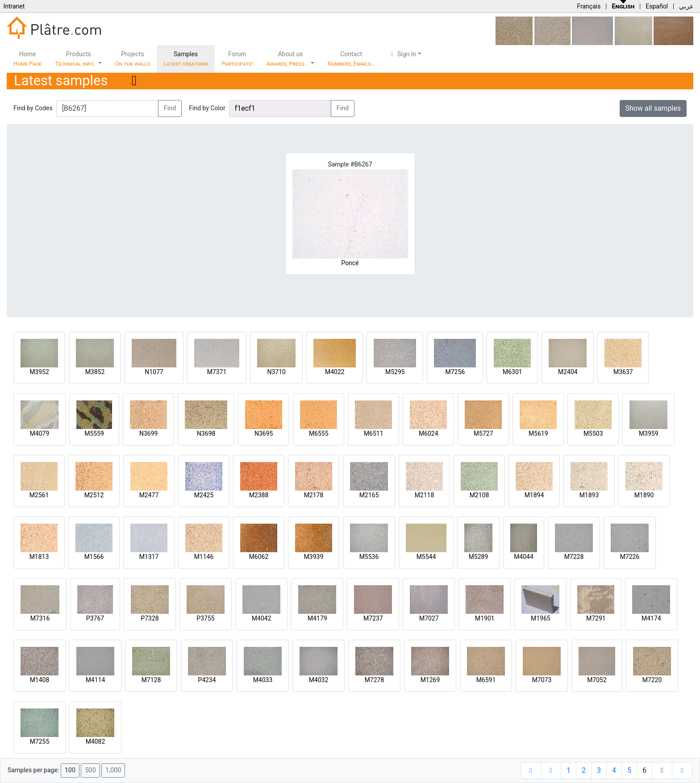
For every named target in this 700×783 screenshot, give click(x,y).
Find (170, 108)
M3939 (314, 557)
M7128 (151, 680)
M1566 (94, 557)
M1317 (149, 557)
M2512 (94, 495)
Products (76, 59)
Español (657, 6)
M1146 (204, 557)
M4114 (96, 680)
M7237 (373, 618)
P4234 (207, 680)
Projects (133, 59)
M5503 (593, 433)
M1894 (534, 495)
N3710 (276, 372)
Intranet (14, 6)
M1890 (644, 495)
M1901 (485, 618)
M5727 (483, 433)
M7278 (375, 680)
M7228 (574, 557)
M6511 (374, 433)
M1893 (589, 495)
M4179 (317, 618)
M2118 (425, 495)
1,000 (113, 770)
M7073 (542, 680)
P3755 (205, 618)
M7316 (40, 618)
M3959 (649, 433)
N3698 (206, 433)
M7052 (597, 680)
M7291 (596, 618)
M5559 (94, 433)
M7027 (429, 618)
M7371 (217, 372)
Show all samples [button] (653, 108)
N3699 (148, 433)
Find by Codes (33, 108)
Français (589, 6)
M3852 (95, 372)
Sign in (402, 54)
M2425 (204, 495)
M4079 (40, 433)
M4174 (651, 618)
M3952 (39, 372)
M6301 (512, 372)
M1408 (40, 680)
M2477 (149, 495)
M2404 (568, 372)
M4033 (263, 680)
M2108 (479, 495)
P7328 (150, 618)
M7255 (40, 741)
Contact (351, 59)
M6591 (486, 680)
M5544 (426, 557)
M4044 (524, 557)
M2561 (39, 495)
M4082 (96, 741)
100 (70, 770)
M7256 (455, 372)
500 (90, 770)
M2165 (369, 495)
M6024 (429, 433)
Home (27, 59)
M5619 (538, 433)
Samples (186, 59)
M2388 (259, 495)
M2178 (314, 495)
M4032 (319, 680)
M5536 (369, 557)
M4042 (262, 618)
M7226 (630, 557)
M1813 (39, 557)
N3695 (264, 433)
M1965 (541, 618)
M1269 (430, 680)
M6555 (319, 433)
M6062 (259, 557)
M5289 (479, 557)
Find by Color (207, 108)
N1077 (154, 372)
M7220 (652, 680)
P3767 (95, 618)
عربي (686, 6)
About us (288, 59)
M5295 (395, 372)
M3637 (623, 372)
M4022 (335, 372)
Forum (237, 59)
